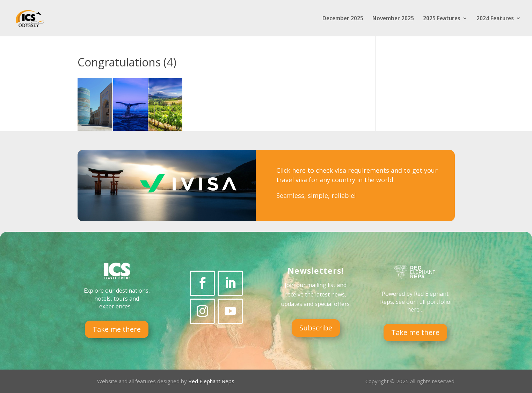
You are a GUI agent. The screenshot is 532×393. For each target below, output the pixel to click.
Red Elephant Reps (212, 381)
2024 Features (495, 19)
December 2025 (343, 19)
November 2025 (393, 19)
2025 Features (442, 19)
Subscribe (316, 328)
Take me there (117, 329)
